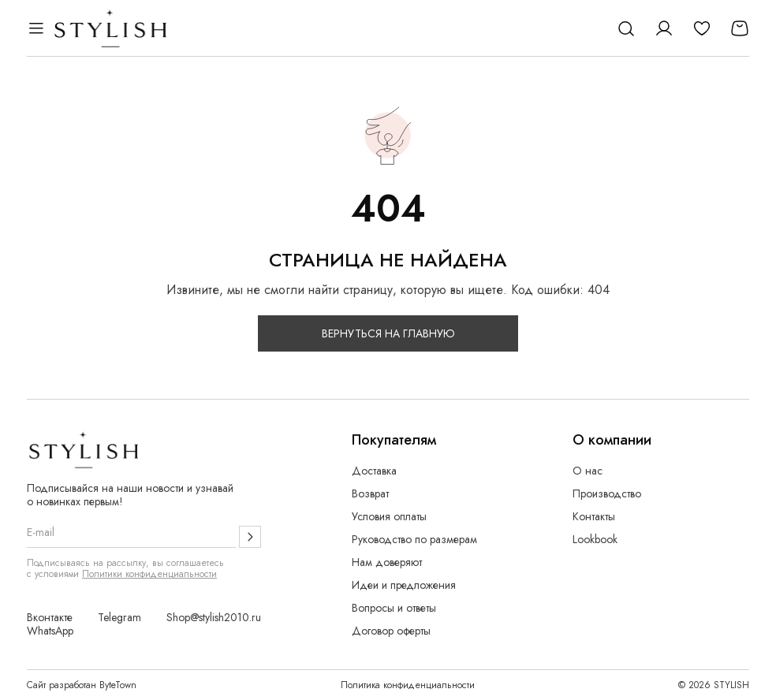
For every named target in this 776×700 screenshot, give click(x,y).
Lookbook (595, 540)
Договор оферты (391, 631)
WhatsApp (50, 631)
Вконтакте (50, 618)
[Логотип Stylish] (111, 28)
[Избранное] (702, 28)
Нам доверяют (387, 562)
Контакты (594, 517)
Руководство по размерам (414, 540)
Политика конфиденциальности (408, 685)
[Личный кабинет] (664, 28)
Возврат (370, 494)
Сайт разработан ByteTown (82, 685)
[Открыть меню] (36, 28)
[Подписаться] (250, 537)
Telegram (119, 618)
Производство (607, 494)
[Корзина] (740, 28)
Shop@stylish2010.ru (214, 618)
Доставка (374, 471)
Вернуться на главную (388, 333)
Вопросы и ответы (394, 608)
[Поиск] (626, 28)
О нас (588, 471)
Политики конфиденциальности (149, 574)
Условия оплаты (389, 517)
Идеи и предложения (404, 585)
